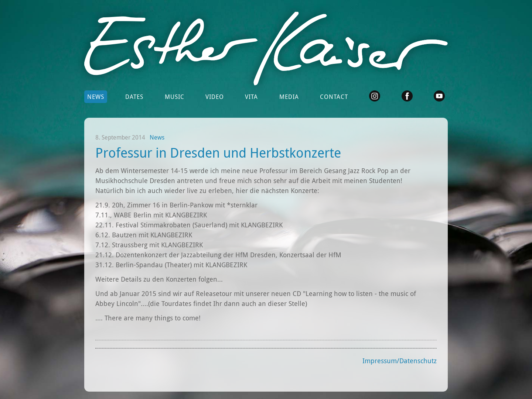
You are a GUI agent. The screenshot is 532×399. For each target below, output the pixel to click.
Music (175, 97)
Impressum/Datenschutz (400, 361)
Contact (334, 97)
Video (215, 97)
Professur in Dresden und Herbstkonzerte (218, 152)
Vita (251, 97)
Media (289, 97)
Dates (134, 97)
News (96, 97)
